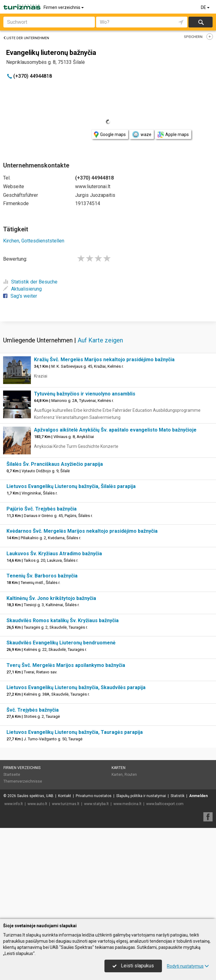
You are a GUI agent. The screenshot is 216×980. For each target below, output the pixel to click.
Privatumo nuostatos (94, 887)
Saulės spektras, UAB (35, 887)
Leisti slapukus (133, 966)
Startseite (12, 866)
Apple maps (173, 135)
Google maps (110, 135)
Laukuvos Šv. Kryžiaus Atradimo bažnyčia (54, 645)
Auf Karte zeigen (100, 431)
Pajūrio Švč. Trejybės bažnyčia (42, 600)
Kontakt (65, 887)
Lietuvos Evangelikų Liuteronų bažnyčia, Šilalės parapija (71, 577)
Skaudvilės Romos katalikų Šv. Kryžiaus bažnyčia (63, 711)
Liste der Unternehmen (26, 38)
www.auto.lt (37, 895)
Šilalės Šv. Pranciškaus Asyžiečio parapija (55, 555)
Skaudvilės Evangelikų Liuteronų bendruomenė (61, 734)
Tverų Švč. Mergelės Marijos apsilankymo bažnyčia (66, 756)
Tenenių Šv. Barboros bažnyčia (42, 667)
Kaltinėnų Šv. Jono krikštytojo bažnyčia (51, 689)
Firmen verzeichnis (64, 7)
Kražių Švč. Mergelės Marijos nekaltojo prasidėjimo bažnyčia (104, 451)
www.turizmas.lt (66, 895)
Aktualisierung (22, 289)
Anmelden (198, 887)
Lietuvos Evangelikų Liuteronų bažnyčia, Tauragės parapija (75, 823)
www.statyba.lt (96, 895)
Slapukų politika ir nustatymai (141, 887)
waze (142, 134)
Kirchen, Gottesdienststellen (34, 241)
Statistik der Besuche (30, 282)
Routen (131, 866)
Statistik (178, 887)
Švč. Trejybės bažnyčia (33, 801)
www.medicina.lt (127, 895)
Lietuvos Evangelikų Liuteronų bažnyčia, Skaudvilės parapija (76, 778)
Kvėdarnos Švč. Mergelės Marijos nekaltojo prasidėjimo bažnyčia (82, 622)
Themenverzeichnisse (23, 872)
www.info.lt (14, 895)
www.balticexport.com (165, 895)
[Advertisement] (108, 366)
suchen (201, 22)
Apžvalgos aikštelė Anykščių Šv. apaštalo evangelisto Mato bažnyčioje (115, 521)
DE (206, 7)
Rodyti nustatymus (188, 966)
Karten (119, 859)
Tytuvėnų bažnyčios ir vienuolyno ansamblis (85, 485)
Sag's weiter (20, 296)
